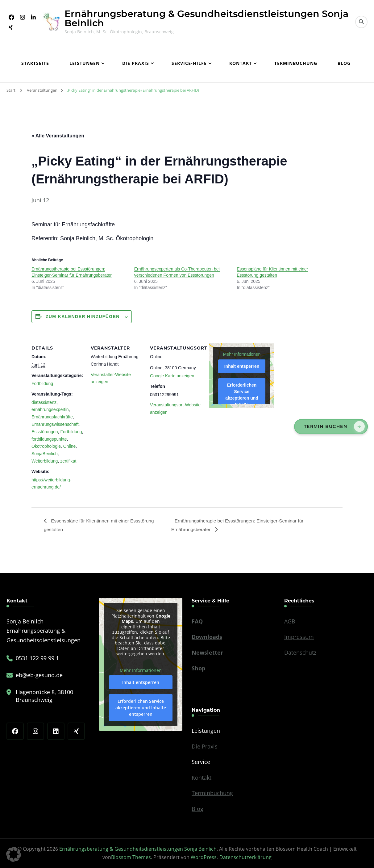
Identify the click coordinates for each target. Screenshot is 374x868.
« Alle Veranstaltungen (58, 136)
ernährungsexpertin (50, 409)
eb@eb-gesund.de (39, 675)
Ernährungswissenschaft (55, 424)
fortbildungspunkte (49, 439)
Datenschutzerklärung (245, 858)
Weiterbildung (45, 461)
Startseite (35, 63)
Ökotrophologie (46, 446)
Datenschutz (300, 653)
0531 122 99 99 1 (37, 658)
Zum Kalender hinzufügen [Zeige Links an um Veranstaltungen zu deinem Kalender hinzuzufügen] (83, 317)
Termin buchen (326, 426)
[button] (14, 854)
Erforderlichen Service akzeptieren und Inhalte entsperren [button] (242, 398)
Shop (198, 669)
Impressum (299, 637)
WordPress (204, 858)
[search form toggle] (361, 22)
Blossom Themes (131, 858)
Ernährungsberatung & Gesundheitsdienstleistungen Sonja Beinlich (206, 18)
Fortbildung (42, 384)
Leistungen (85, 63)
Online (69, 446)
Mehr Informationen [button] (242, 354)
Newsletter (207, 653)
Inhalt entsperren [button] (242, 366)
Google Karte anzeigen (172, 376)
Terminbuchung (296, 63)
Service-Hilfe (189, 63)
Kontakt (241, 63)
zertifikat (68, 461)
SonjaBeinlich (45, 454)
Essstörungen (45, 432)
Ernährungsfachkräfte (52, 417)
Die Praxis (136, 63)
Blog (344, 63)
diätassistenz (44, 402)
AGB (290, 622)
